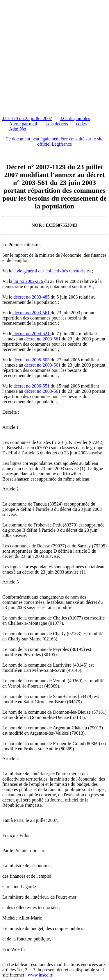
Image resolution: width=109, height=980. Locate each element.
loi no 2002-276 (28, 281)
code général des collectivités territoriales (52, 271)
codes (81, 124)
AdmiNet (18, 129)
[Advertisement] (54, 57)
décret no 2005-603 (31, 360)
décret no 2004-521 (31, 334)
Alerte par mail (23, 124)
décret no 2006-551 (31, 386)
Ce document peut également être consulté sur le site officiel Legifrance (54, 141)
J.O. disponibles (75, 118)
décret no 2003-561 (31, 313)
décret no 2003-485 (31, 297)
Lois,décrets (57, 124)
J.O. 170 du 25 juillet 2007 (27, 118)
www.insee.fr (40, 975)
